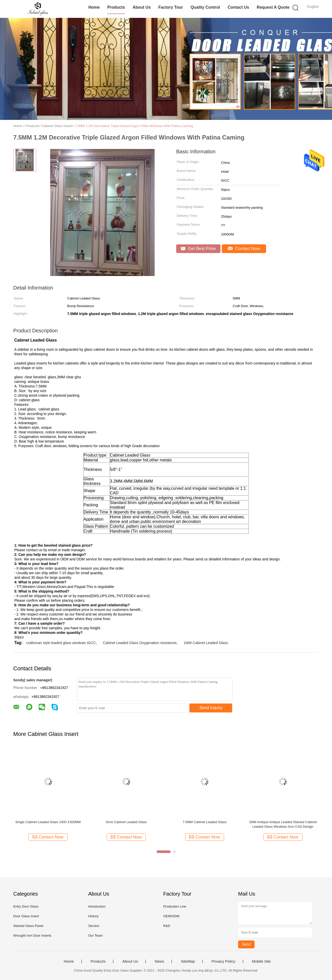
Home (94, 7)
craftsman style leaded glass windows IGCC (61, 643)
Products (116, 7)
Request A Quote (273, 7)
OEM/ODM (171, 916)
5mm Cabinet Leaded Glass (126, 822)
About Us (142, 7)
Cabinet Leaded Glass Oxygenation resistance (140, 643)
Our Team (95, 935)
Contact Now (244, 249)
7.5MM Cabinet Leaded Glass (204, 822)
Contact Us (238, 7)
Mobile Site (261, 961)
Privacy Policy (223, 961)
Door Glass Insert (26, 916)
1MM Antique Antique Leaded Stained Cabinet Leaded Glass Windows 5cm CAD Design (283, 824)
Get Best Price (198, 249)
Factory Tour (171, 7)
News (159, 961)
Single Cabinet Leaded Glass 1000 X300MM (48, 822)
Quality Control (205, 7)
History (93, 916)
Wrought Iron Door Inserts (32, 935)
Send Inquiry (211, 708)
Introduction (97, 906)
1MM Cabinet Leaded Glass (206, 643)
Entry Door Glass (26, 906)
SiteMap (188, 961)
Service (94, 926)
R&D (167, 926)
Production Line (175, 906)
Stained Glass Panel (28, 926)
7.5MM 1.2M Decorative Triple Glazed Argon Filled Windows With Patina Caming (134, 126)
